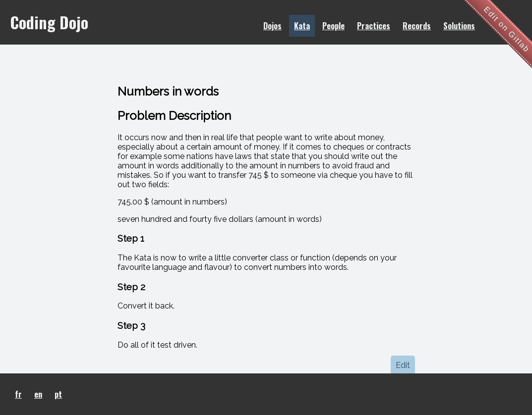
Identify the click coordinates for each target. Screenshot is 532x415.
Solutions (459, 26)
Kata (302, 26)
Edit (403, 365)
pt (58, 394)
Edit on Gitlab (507, 29)
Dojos (272, 26)
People (333, 26)
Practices (374, 26)
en (38, 394)
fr (18, 394)
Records (417, 26)
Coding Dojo (49, 22)
